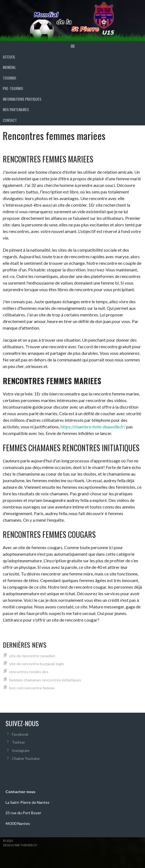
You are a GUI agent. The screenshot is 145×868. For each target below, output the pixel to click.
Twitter (18, 742)
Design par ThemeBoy (20, 845)
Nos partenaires (16, 109)
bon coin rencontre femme (32, 688)
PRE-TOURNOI (13, 88)
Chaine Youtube (26, 758)
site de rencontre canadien (32, 656)
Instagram (21, 750)
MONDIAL (9, 67)
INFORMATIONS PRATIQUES (22, 99)
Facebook (20, 734)
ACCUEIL (9, 57)
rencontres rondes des (29, 672)
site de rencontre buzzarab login (37, 664)
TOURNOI (9, 78)
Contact (10, 120)
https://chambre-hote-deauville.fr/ (93, 427)
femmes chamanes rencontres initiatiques (45, 680)
